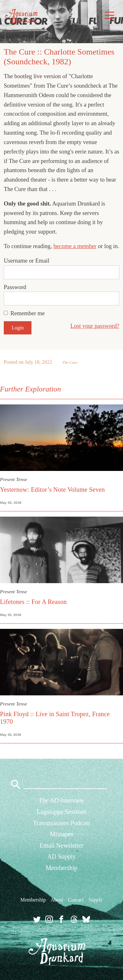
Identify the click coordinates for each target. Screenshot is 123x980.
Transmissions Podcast (61, 823)
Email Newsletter (61, 845)
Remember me (28, 313)
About (57, 900)
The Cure (70, 362)
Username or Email (27, 261)
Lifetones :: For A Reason (33, 602)
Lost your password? (95, 326)
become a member (75, 246)
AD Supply (61, 856)
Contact (76, 900)
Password (15, 287)
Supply (95, 900)
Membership (61, 868)
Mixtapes (61, 834)
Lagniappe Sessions (61, 812)
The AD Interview (62, 800)
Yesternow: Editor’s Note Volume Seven (52, 490)
